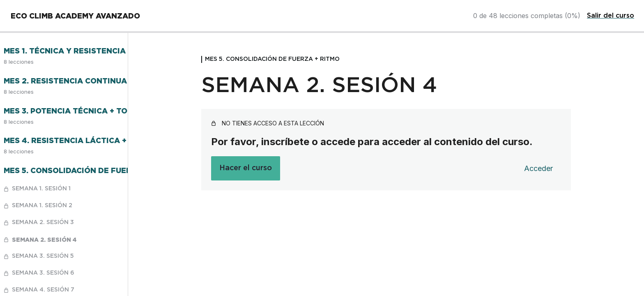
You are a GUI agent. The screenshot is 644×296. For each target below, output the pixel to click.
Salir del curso (611, 16)
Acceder (538, 168)
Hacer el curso (246, 168)
